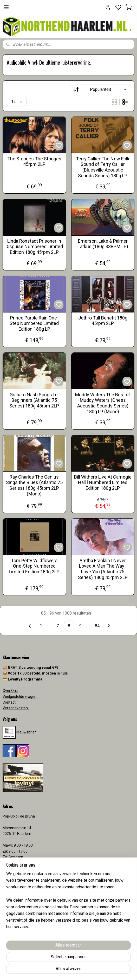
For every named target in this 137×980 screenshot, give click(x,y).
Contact (9, 702)
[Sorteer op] (100, 89)
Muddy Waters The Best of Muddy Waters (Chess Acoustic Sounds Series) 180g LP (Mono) (103, 403)
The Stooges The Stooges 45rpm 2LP (34, 162)
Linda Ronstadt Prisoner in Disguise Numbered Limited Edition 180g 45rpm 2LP (34, 247)
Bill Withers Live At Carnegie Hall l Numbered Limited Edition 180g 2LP (103, 482)
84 (97, 626)
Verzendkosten (16, 708)
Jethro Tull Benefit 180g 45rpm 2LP (103, 321)
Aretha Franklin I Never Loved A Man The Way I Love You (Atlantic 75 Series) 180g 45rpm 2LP (103, 569)
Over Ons (10, 691)
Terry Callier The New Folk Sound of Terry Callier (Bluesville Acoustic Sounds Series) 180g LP (103, 167)
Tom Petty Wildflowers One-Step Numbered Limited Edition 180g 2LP (34, 566)
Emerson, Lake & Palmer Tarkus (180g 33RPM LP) (103, 244)
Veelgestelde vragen (19, 697)
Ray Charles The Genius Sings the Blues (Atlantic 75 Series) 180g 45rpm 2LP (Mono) (34, 485)
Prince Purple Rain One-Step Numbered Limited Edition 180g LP (34, 323)
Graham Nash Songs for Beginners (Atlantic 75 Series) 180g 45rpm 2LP (34, 400)
